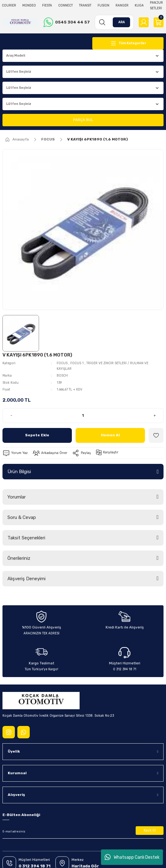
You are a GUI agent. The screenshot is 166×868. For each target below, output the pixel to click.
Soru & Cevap (22, 517)
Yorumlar (17, 497)
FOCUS (62, 363)
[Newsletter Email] (83, 832)
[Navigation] (128, 43)
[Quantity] (83, 416)
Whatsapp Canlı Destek (132, 857)
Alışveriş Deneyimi (26, 579)
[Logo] (20, 22)
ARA (122, 22)
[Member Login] (144, 22)
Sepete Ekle (37, 435)
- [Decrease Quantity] (11, 415)
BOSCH (62, 376)
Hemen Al (110, 435)
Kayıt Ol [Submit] (150, 830)
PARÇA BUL (83, 120)
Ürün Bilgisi (19, 472)
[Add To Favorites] (156, 435)
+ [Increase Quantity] (155, 415)
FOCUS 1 (77, 363)
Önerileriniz (19, 558)
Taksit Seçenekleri (26, 538)
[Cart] (159, 22)
